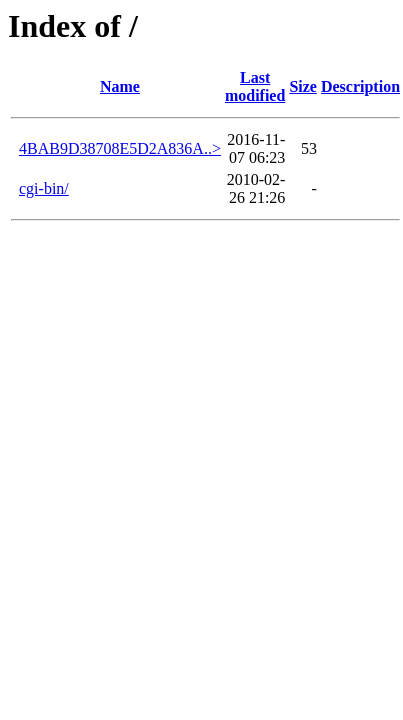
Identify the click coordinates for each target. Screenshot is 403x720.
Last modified (255, 86)
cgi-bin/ (44, 188)
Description (360, 86)
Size (303, 86)
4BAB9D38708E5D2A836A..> (120, 148)
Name (120, 86)
